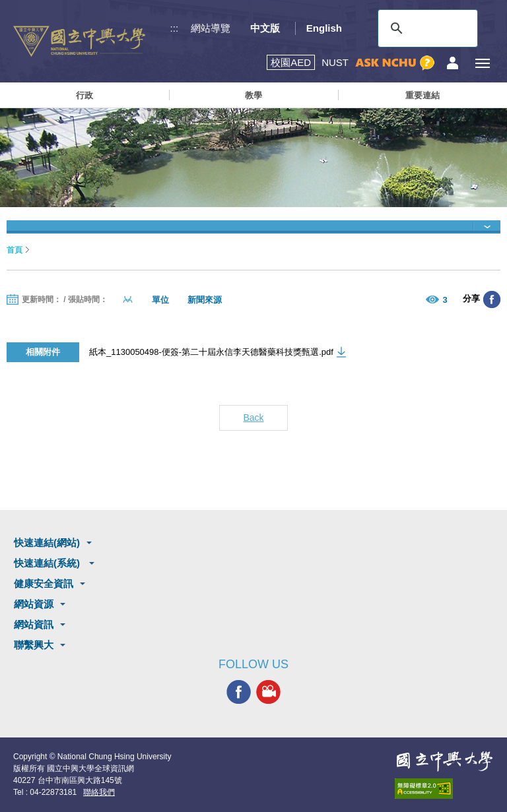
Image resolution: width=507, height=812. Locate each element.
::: (175, 28)
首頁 (15, 250)
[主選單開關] (482, 63)
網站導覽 (211, 28)
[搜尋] (426, 28)
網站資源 (34, 604)
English (324, 28)
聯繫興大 (34, 645)
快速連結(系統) (48, 563)
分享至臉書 (492, 299)
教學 (253, 95)
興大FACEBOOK (239, 692)
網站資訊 (34, 624)
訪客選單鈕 (453, 63)
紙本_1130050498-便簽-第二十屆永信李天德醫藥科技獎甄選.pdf (211, 352)
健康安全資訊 (44, 583)
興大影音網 (268, 692)
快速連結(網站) (47, 543)
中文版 (265, 28)
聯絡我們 (99, 792)
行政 (84, 95)
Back (253, 418)
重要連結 (422, 95)
